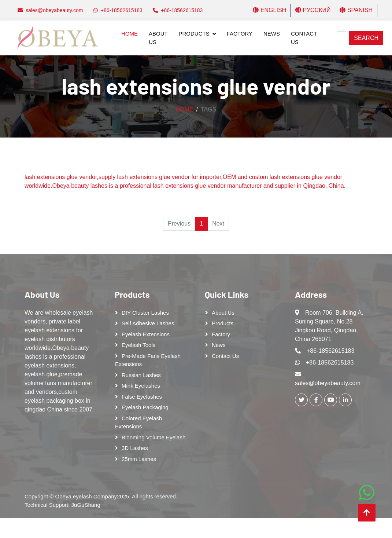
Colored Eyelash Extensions (138, 422)
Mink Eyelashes (141, 386)
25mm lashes (139, 459)
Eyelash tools (138, 345)
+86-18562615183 (330, 351)
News (272, 34)
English (269, 10)
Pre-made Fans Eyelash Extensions (148, 360)
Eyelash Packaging (145, 407)
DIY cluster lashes (145, 313)
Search (366, 38)
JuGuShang (86, 505)
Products (194, 34)
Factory (240, 34)
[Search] (341, 38)
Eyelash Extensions (146, 334)
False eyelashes (142, 397)
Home (130, 34)
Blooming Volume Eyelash (154, 437)
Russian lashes (141, 375)
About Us (158, 38)
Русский (313, 10)
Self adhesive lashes (148, 323)
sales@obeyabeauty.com (328, 383)
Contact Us (304, 38)
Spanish (356, 10)
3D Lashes (135, 448)
